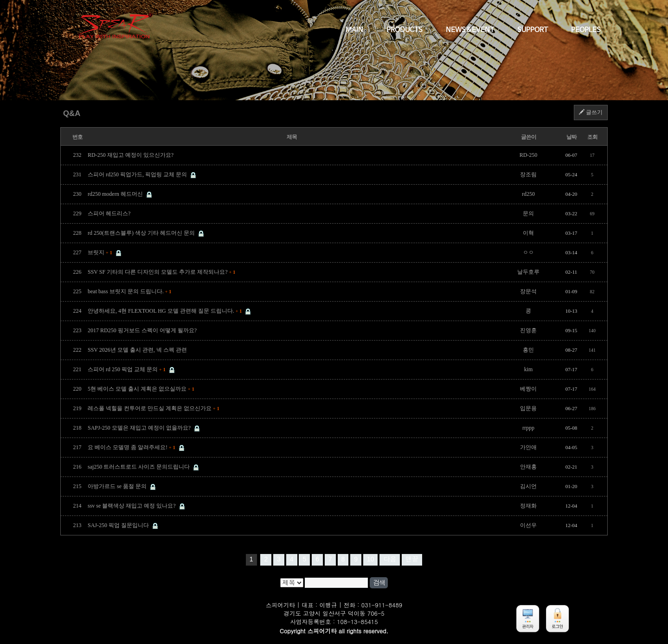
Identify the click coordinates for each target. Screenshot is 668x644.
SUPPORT (533, 30)
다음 (390, 559)
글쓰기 (591, 112)
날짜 (572, 137)
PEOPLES (586, 30)
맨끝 (412, 559)
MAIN (354, 30)
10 (371, 559)
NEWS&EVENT (470, 30)
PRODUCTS (405, 30)
